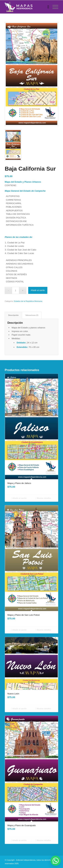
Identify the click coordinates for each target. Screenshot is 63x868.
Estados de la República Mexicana (28, 301)
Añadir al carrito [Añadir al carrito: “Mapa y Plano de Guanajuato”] (19, 840)
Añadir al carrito (38, 290)
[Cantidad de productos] (16, 290)
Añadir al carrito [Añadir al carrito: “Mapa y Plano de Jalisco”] (19, 498)
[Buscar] (47, 7)
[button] (56, 861)
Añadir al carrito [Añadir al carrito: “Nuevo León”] (19, 709)
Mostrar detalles (43, 498)
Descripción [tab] (13, 315)
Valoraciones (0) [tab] (32, 315)
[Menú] (54, 7)
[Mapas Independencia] (26, 7)
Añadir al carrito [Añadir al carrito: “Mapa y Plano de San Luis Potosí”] (19, 630)
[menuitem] (47, 7)
